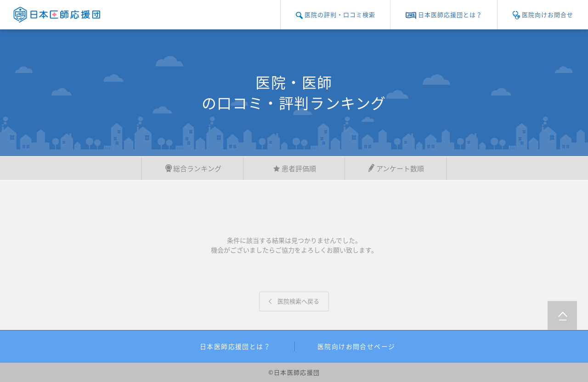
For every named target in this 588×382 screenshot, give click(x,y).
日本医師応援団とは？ (235, 346)
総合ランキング (193, 169)
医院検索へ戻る (294, 301)
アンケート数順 (396, 169)
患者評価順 (294, 169)
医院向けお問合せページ (356, 346)
